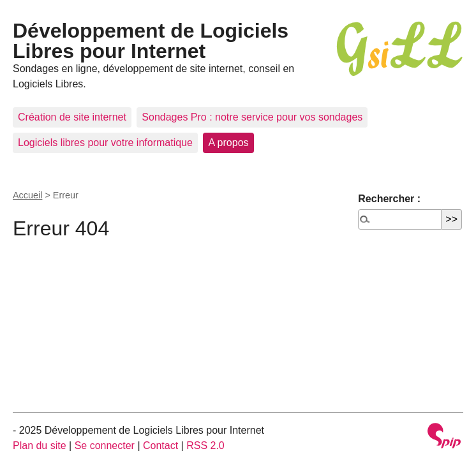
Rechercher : (389, 199)
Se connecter (105, 446)
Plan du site (40, 446)
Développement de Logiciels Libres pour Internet (151, 41)
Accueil (27, 195)
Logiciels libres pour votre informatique (105, 143)
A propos (228, 143)
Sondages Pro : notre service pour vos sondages (252, 117)
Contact (160, 446)
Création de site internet (72, 117)
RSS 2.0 (205, 446)
